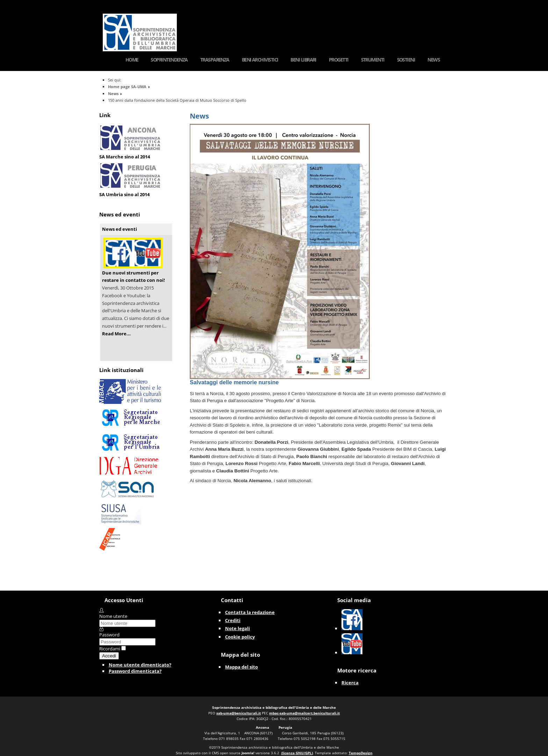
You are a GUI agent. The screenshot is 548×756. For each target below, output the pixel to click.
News (434, 60)
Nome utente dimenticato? (140, 665)
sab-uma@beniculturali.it (239, 713)
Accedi (109, 656)
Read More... (116, 334)
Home (132, 60)
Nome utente (113, 616)
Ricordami (110, 649)
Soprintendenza (169, 60)
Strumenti (373, 60)
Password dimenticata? (135, 671)
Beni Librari (303, 60)
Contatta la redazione (250, 612)
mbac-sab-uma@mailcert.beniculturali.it (304, 713)
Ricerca (350, 683)
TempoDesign (361, 753)
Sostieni (406, 60)
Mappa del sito (241, 667)
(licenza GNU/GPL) (297, 753)
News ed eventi (120, 229)
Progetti (339, 60)
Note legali (237, 628)
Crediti (233, 620)
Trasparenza (215, 60)
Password (109, 635)
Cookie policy (240, 637)
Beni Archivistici (260, 60)
